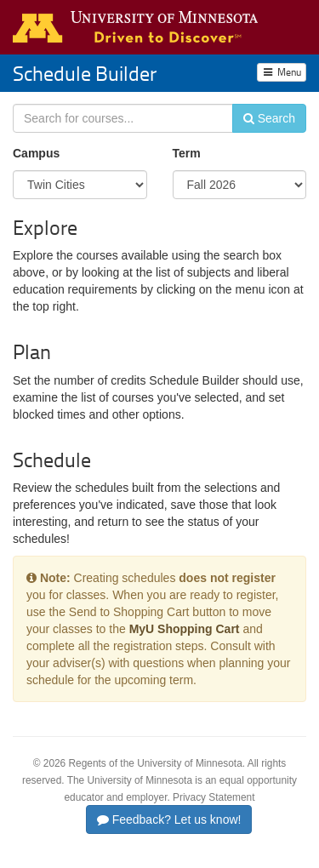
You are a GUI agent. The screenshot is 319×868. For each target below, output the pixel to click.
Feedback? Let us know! (169, 819)
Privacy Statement (214, 797)
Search (269, 118)
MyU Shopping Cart (185, 629)
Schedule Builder (85, 73)
